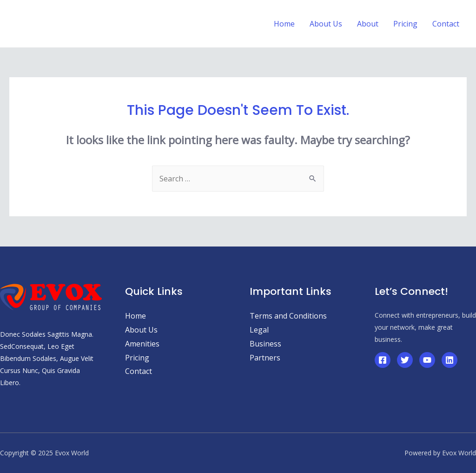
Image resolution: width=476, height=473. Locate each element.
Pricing (137, 358)
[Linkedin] (450, 360)
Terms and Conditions (288, 316)
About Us (141, 330)
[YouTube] (427, 360)
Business (265, 344)
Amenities (142, 344)
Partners (265, 358)
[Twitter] (405, 360)
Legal (259, 330)
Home (136, 316)
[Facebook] (383, 360)
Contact (139, 371)
